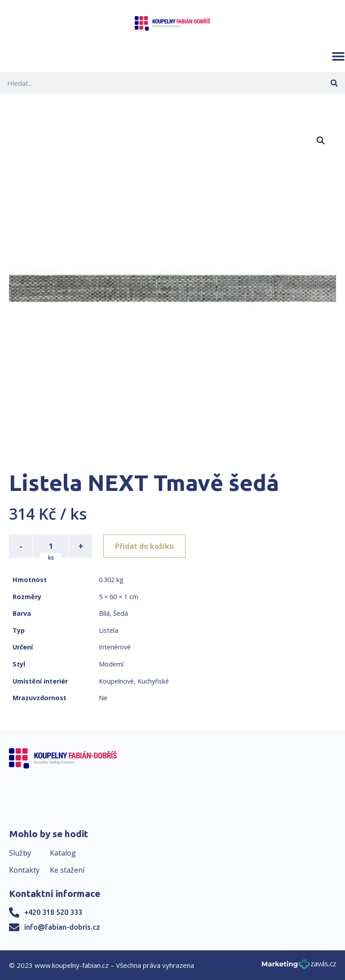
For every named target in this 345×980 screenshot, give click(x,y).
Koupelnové (116, 681)
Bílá (104, 613)
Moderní (111, 664)
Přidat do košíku (144, 546)
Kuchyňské (153, 681)
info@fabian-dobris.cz (62, 927)
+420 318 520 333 (53, 912)
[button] (338, 56)
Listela (108, 630)
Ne (103, 698)
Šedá (121, 613)
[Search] (334, 83)
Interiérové (115, 647)
